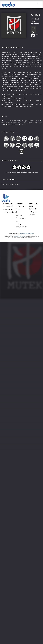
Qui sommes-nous (21, 210)
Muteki (36, 17)
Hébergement (8, 208)
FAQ (17, 214)
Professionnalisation (10, 214)
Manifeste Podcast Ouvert (27, 236)
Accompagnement (10, 211)
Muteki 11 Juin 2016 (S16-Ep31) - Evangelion (38, 37)
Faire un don (21, 220)
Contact (19, 217)
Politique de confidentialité (21, 227)
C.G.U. (18, 223)
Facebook (33, 211)
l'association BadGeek (19, 238)
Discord (32, 217)
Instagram (33, 214)
